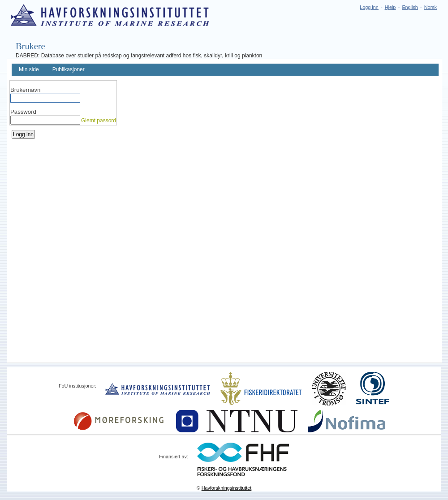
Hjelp (390, 7)
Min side (29, 69)
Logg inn (369, 7)
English (410, 7)
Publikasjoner (69, 69)
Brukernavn (25, 90)
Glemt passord (99, 121)
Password (23, 112)
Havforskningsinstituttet (227, 488)
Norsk (431, 7)
